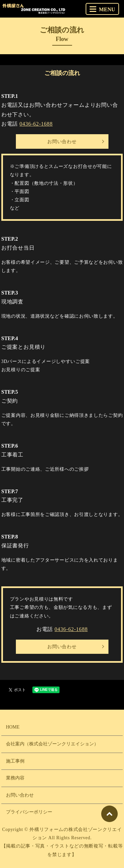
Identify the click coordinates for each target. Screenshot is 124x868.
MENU (102, 9)
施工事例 (15, 761)
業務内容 (15, 778)
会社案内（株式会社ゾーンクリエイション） (52, 744)
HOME (13, 727)
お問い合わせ (62, 142)
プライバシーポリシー (29, 812)
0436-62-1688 (36, 124)
